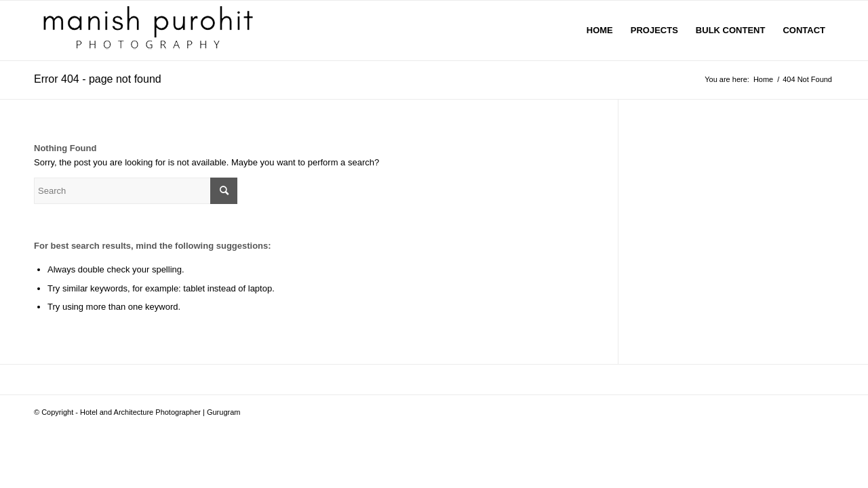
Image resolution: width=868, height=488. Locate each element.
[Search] (136, 191)
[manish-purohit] (151, 30)
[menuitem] (600, 30)
